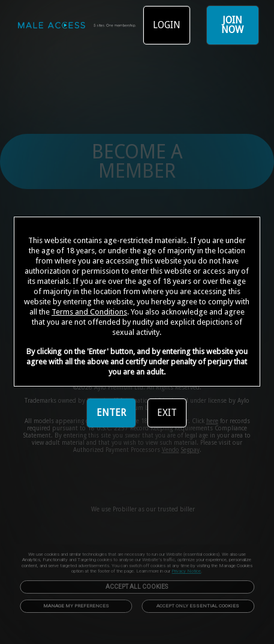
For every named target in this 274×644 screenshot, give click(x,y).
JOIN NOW (232, 25)
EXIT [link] (167, 413)
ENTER (111, 413)
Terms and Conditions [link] (89, 312)
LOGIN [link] (167, 25)
